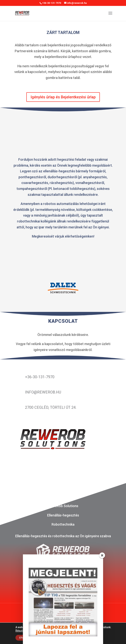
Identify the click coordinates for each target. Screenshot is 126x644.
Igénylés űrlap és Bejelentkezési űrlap (63, 97)
